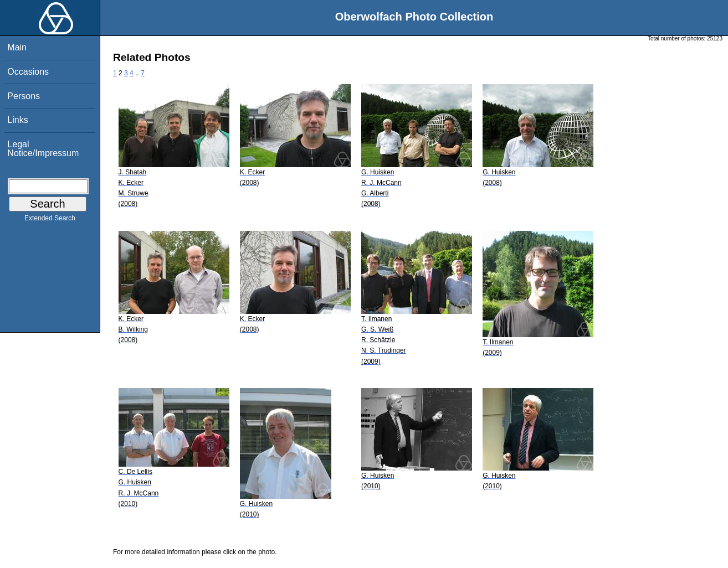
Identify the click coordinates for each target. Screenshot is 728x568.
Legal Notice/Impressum (43, 149)
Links (17, 120)
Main (17, 47)
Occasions (28, 72)
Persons (24, 96)
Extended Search (50, 220)
